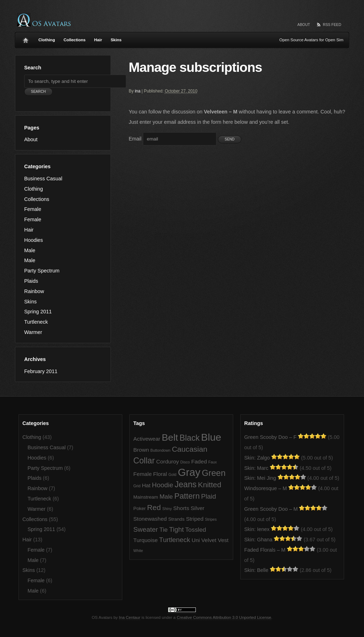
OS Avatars (44, 20)
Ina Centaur (130, 617)
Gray (189, 472)
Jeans (186, 484)
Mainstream (146, 497)
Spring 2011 (38, 312)
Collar (144, 461)
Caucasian (189, 449)
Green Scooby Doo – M (271, 509)
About (304, 25)
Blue (211, 437)
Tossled (196, 530)
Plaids (31, 281)
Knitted (210, 485)
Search (33, 68)
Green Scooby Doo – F (270, 437)
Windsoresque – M (266, 488)
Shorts (181, 508)
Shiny (167, 509)
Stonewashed (150, 519)
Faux (213, 462)
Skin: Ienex (257, 529)
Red (154, 507)
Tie (163, 530)
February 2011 (41, 371)
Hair (98, 40)
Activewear (147, 439)
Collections (75, 40)
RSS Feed (332, 25)
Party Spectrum (42, 271)
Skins (116, 40)
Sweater (146, 529)
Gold (173, 474)
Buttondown (160, 450)
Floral (160, 474)
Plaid (209, 496)
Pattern (187, 496)
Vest (223, 540)
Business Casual (43, 179)
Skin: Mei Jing (260, 478)
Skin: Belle (256, 570)
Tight (176, 529)
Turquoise (146, 540)
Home (26, 38)
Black (190, 438)
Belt (170, 437)
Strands (176, 519)
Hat (146, 485)
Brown (141, 450)
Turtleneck (36, 322)
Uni (196, 540)
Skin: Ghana (258, 540)
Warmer (33, 332)
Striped (195, 519)
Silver (197, 508)
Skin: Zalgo (257, 458)
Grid (137, 486)
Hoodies (34, 240)
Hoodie (162, 485)
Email (135, 139)
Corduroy (167, 461)
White (138, 551)
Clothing (47, 40)
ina (138, 91)
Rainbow (34, 291)
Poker (140, 508)
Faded (199, 461)
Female (33, 209)
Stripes (211, 519)
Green (214, 473)
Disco (185, 462)
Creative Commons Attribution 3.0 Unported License (224, 617)
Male (30, 250)
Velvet (209, 540)
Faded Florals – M (265, 550)
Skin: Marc (256, 468)
